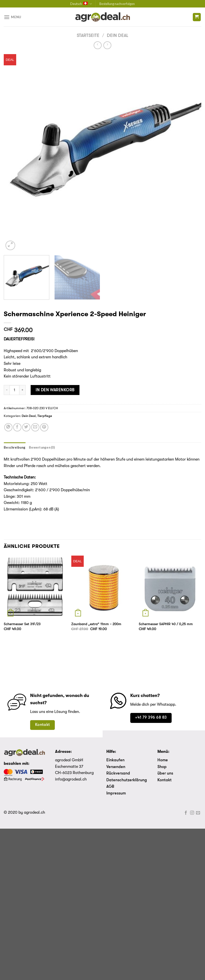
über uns (165, 774)
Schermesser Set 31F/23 (22, 624)
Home (163, 760)
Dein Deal (118, 36)
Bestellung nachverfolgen (117, 4)
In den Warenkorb (55, 390)
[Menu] (12, 17)
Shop (162, 767)
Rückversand (118, 774)
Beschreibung (15, 447)
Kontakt (165, 780)
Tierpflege (45, 416)
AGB (110, 787)
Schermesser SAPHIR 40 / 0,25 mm (166, 624)
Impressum (116, 793)
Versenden (116, 767)
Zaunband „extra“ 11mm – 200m (96, 624)
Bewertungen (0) (42, 447)
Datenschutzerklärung (127, 780)
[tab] (15, 447)
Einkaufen (115, 760)
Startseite (88, 36)
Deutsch (81, 4)
